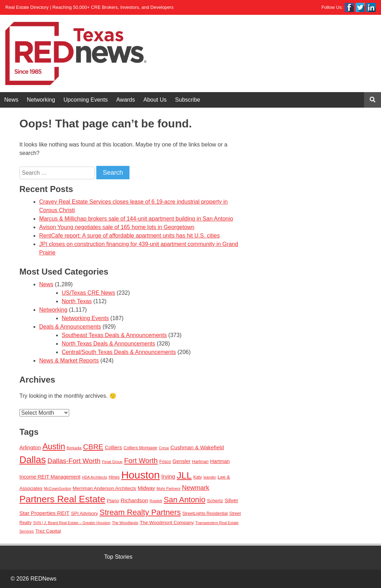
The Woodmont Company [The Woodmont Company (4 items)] (167, 523)
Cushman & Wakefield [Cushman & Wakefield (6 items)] (197, 447)
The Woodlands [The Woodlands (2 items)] (125, 523)
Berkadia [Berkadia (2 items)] (74, 448)
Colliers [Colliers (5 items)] (113, 448)
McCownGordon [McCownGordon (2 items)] (58, 488)
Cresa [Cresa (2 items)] (164, 448)
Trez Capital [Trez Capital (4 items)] (48, 531)
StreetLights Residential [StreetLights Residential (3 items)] (205, 514)
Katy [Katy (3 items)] (198, 477)
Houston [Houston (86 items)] (141, 475)
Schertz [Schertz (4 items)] (215, 501)
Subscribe (188, 100)
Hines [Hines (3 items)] (114, 477)
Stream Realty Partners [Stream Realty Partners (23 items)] (140, 512)
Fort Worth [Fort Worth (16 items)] (141, 461)
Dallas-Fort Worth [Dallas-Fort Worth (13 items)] (74, 461)
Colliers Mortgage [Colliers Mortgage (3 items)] (140, 448)
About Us (155, 100)
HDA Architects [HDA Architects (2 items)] (94, 477)
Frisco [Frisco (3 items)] (165, 462)
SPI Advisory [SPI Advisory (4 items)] (84, 513)
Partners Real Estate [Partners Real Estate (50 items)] (62, 499)
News (11, 100)
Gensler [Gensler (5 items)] (182, 461)
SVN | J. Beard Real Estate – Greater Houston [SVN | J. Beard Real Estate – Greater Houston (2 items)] (72, 523)
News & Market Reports (69, 361)
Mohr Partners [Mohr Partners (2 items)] (169, 488)
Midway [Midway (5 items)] (146, 488)
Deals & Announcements (70, 327)
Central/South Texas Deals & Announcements (119, 352)
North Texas (77, 301)
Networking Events (85, 318)
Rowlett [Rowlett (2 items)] (156, 501)
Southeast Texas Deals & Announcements (114, 335)
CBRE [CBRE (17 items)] (93, 447)
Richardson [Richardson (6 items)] (134, 500)
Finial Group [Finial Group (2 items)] (112, 462)
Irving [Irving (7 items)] (168, 476)
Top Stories (118, 557)
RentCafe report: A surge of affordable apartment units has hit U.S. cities (129, 236)
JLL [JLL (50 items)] (184, 475)
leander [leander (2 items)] (210, 477)
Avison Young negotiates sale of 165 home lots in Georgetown (117, 227)
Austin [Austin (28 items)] (54, 446)
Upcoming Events (86, 100)
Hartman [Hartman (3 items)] (200, 462)
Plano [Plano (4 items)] (113, 501)
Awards (125, 100)
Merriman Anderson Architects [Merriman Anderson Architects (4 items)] (104, 488)
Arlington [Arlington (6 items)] (30, 447)
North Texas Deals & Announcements (108, 344)
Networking (41, 100)
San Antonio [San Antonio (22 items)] (185, 500)
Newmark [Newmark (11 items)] (196, 488)
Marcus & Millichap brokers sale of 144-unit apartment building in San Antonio (136, 219)
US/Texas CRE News (88, 293)
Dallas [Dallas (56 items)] (33, 460)
